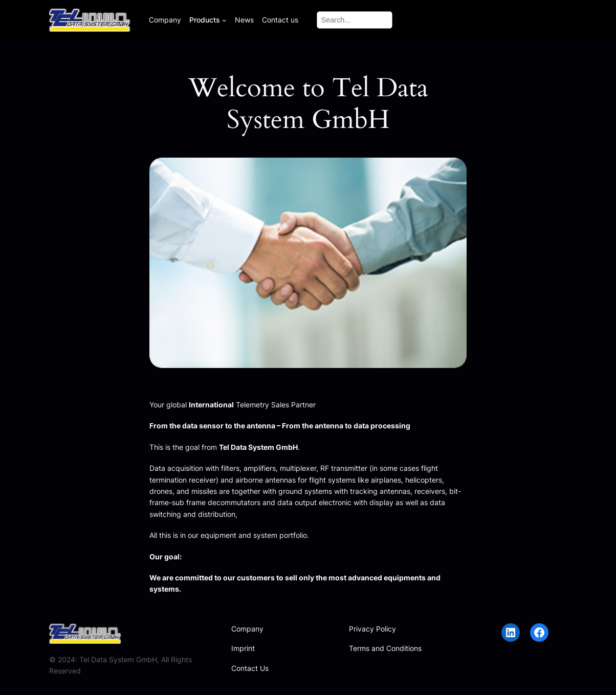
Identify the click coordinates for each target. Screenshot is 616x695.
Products (205, 20)
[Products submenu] (224, 20)
